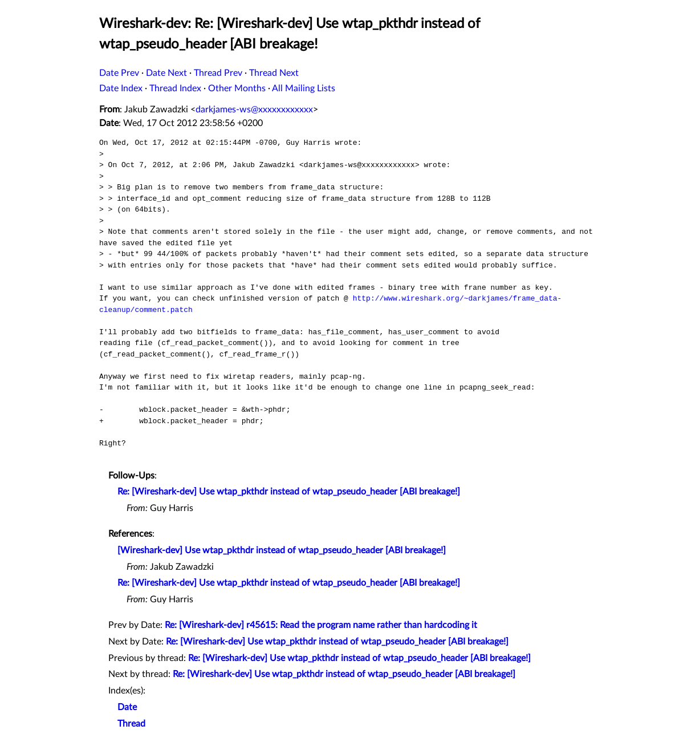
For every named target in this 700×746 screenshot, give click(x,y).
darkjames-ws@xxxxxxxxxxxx (254, 110)
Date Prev (119, 73)
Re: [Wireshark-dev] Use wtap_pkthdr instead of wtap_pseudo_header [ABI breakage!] (289, 492)
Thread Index (175, 88)
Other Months (237, 88)
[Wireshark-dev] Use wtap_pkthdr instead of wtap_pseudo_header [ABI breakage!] (282, 550)
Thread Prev (218, 73)
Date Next (166, 73)
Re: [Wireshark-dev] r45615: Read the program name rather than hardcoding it (321, 625)
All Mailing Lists (304, 88)
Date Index (121, 88)
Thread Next (274, 73)
